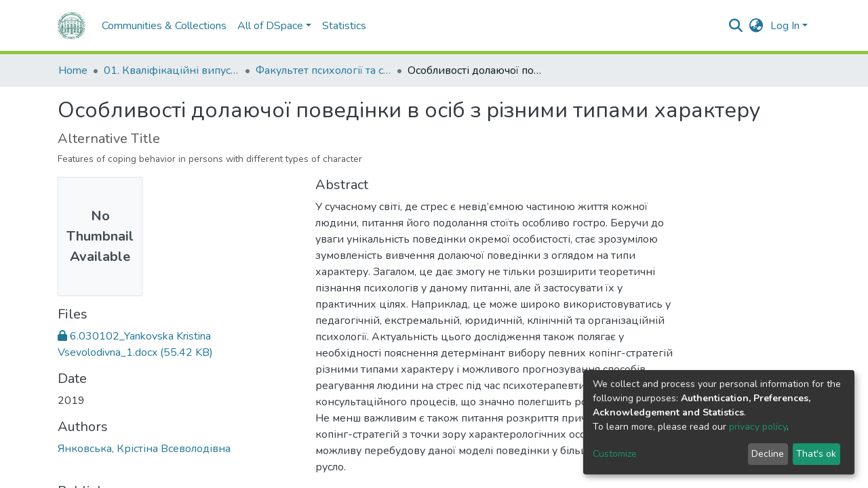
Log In (785, 26)
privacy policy (758, 427)
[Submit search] (736, 26)
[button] (756, 26)
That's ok (816, 454)
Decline (768, 454)
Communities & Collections (136, 26)
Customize (615, 454)
